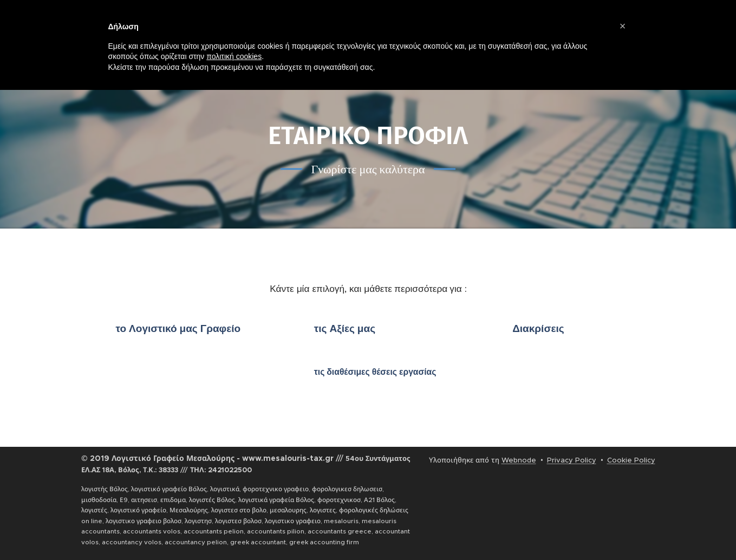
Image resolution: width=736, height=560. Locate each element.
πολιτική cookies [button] (234, 56)
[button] (623, 26)
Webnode (519, 460)
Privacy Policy (572, 460)
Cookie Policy (631, 460)
